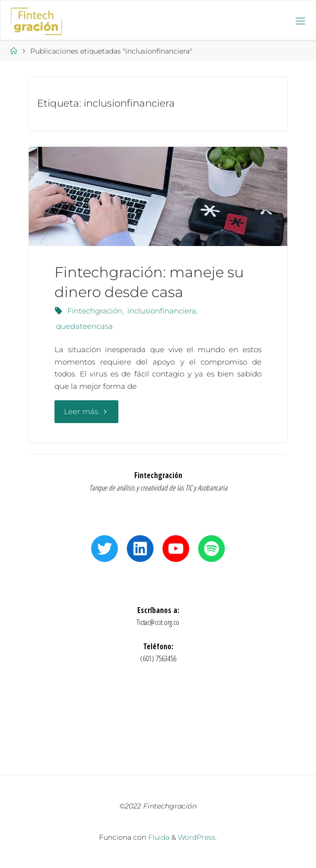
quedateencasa (84, 326)
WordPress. (197, 837)
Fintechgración (95, 311)
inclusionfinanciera (162, 311)
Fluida (158, 837)
